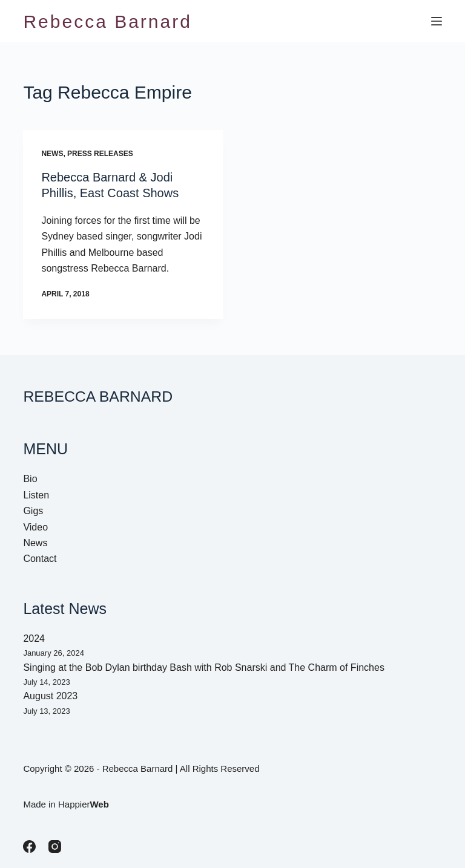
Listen (36, 495)
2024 (34, 638)
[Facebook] (29, 847)
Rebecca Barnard (107, 21)
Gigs (33, 511)
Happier (84, 804)
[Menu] (437, 21)
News (52, 154)
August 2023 (50, 696)
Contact (40, 559)
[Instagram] (55, 847)
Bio (30, 479)
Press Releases (100, 154)
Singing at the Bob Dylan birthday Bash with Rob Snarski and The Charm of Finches (203, 667)
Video (35, 527)
